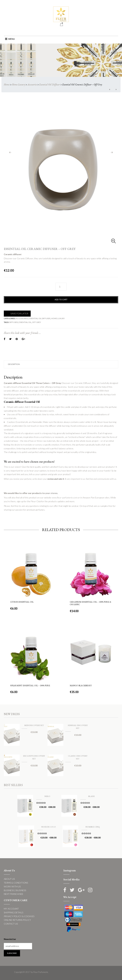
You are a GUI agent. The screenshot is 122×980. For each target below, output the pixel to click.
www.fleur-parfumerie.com (64, 498)
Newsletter (10, 939)
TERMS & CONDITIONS (16, 883)
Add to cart (61, 300)
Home (7, 84)
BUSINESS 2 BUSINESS (15, 890)
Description (14, 364)
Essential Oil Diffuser (50, 84)
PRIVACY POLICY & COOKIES (19, 916)
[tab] (61, 364)
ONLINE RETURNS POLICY (17, 920)
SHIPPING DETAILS (14, 912)
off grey (37, 322)
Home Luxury (19, 84)
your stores (51, 493)
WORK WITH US (12, 886)
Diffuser (14, 322)
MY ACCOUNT (11, 909)
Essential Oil (25, 322)
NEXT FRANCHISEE (14, 894)
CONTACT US (11, 924)
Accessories (32, 84)
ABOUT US (9, 879)
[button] (12, 39)
